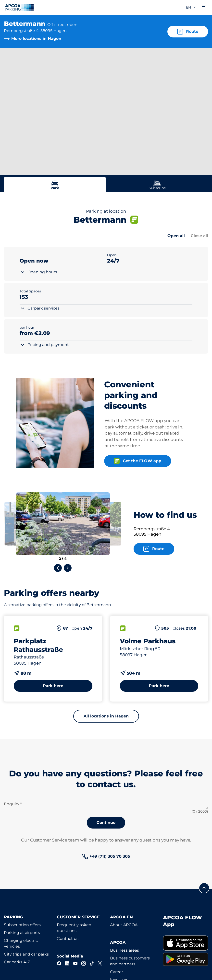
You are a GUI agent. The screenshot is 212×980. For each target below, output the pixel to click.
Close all (199, 236)
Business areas (125, 950)
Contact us (68, 939)
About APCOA (124, 925)
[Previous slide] (58, 568)
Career (117, 972)
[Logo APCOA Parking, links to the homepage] (19, 7)
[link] (106, 856)
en (191, 7)
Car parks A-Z (17, 962)
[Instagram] (83, 963)
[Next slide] (68, 568)
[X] (100, 963)
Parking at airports (22, 933)
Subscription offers (22, 925)
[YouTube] (75, 963)
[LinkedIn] (67, 963)
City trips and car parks (26, 954)
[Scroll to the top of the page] (204, 888)
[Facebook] (59, 963)
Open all (176, 236)
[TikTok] (92, 963)
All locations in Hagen (106, 716)
